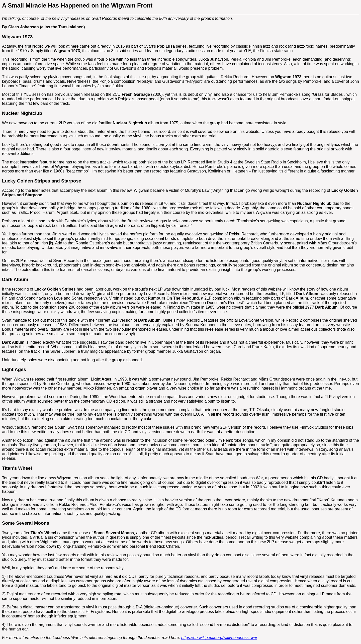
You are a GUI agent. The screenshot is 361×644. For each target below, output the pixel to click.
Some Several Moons (26, 523)
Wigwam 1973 (17, 37)
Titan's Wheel (17, 468)
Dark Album (15, 279)
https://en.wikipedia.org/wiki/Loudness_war (219, 638)
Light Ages (14, 369)
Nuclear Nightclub (22, 113)
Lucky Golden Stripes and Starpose (42, 181)
